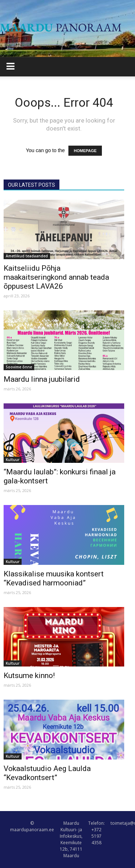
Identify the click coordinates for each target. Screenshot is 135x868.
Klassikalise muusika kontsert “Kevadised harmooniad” (54, 578)
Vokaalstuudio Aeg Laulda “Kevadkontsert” (47, 773)
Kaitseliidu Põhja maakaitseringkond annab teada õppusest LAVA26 (56, 277)
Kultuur (13, 460)
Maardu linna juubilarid (42, 379)
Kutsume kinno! (29, 676)
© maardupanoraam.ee (32, 826)
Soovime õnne (19, 367)
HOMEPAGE (85, 151)
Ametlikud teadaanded (27, 256)
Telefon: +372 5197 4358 (96, 833)
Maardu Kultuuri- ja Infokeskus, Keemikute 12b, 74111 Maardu (71, 839)
